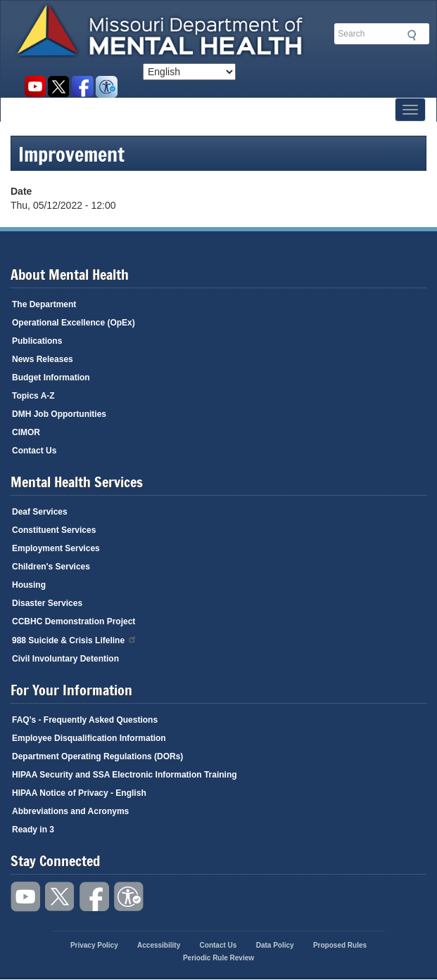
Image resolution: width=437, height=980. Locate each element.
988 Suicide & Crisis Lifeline (75, 639)
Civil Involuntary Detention (65, 659)
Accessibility (107, 87)
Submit (410, 35)
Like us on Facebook (83, 87)
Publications (37, 341)
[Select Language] (189, 72)
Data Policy (275, 945)
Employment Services (56, 548)
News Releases (43, 359)
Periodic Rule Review (218, 958)
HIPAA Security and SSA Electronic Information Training (125, 775)
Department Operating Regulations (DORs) (97, 756)
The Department (44, 304)
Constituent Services (54, 530)
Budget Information (51, 378)
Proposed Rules (340, 945)
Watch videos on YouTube (35, 87)
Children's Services (51, 567)
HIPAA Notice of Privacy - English (79, 793)
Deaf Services (40, 512)
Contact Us (34, 451)
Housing (29, 585)
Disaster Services (47, 603)
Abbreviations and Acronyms (70, 811)
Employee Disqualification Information (89, 738)
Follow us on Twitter (59, 87)
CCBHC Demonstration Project (74, 621)
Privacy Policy (94, 945)
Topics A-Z (33, 396)
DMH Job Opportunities (59, 414)
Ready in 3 (33, 830)
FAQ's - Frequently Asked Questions (85, 720)
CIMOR (26, 432)
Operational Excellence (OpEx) (74, 323)
